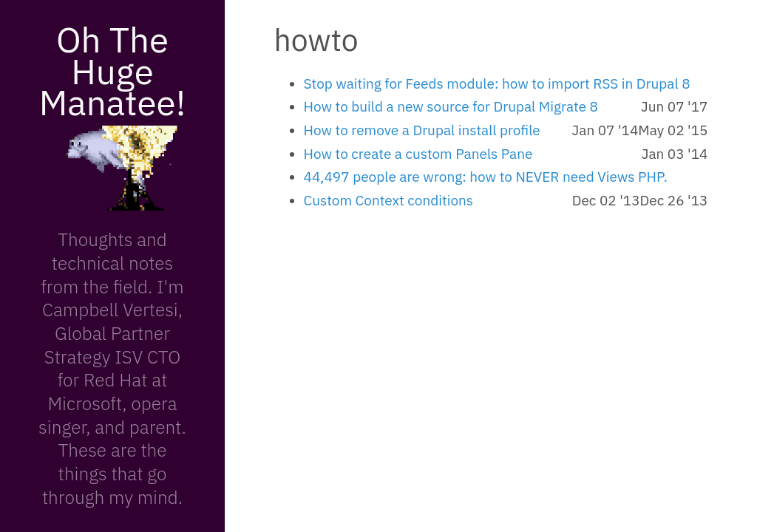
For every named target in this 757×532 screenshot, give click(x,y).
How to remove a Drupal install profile (422, 130)
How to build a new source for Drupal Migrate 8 (451, 106)
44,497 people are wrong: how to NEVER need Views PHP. (486, 177)
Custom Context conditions (389, 200)
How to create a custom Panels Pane (418, 154)
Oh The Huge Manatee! (112, 71)
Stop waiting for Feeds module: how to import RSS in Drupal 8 (497, 83)
